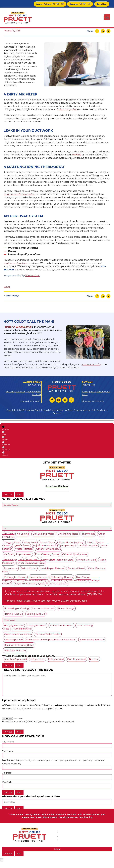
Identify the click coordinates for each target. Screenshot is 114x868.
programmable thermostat (19, 194)
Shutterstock (32, 275)
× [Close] (2, 865)
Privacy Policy (56, 410)
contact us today (92, 364)
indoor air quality (67, 109)
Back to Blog (11, 296)
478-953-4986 (53, 4)
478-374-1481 (81, 4)
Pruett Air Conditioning (17, 327)
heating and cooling (15, 263)
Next (19, 494)
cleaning (76, 155)
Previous (8, 494)
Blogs (7, 287)
